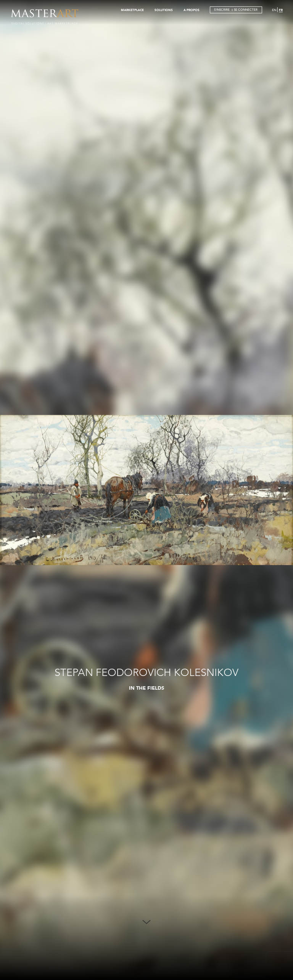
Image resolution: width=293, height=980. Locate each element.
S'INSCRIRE (222, 10)
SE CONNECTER (246, 10)
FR (281, 10)
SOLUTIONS (164, 10)
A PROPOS (192, 10)
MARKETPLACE (132, 10)
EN (274, 10)
